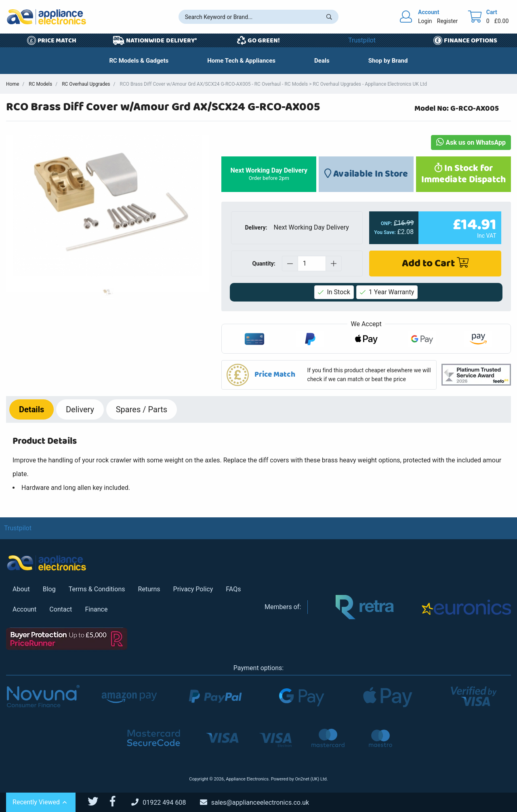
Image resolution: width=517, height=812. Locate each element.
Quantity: (264, 263)
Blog (49, 589)
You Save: (385, 232)
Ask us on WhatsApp (471, 142)
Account (24, 609)
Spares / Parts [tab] (142, 409)
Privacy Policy (193, 589)
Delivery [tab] (80, 409)
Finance (96, 609)
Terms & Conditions (97, 589)
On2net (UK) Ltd (311, 779)
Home (13, 84)
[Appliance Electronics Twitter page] (98, 801)
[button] (322, 61)
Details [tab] (32, 409)
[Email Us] (261, 803)
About (21, 589)
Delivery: (256, 228)
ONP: (387, 224)
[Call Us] (165, 803)
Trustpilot (362, 40)
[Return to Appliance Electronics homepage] (46, 17)
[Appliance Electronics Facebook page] (118, 801)
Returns (149, 589)
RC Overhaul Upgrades (86, 84)
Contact (61, 609)
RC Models (40, 84)
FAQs (233, 589)
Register (447, 21)
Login (425, 21)
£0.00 (502, 21)
